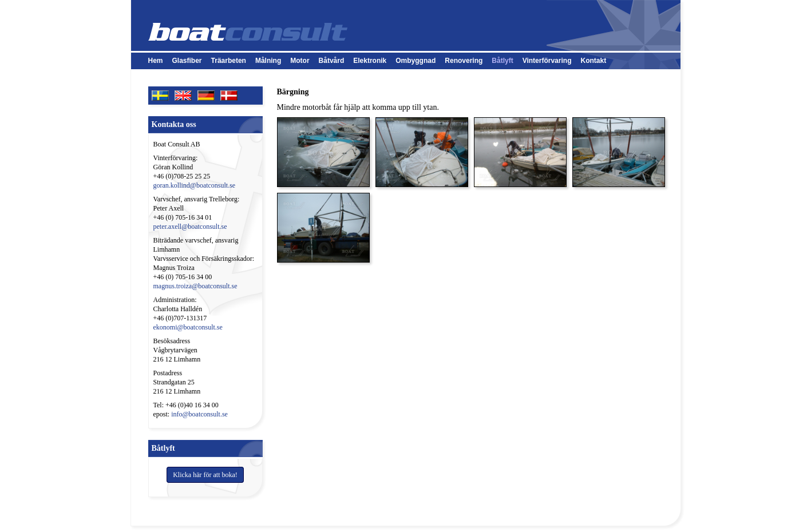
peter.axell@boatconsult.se (190, 227)
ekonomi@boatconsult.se (188, 327)
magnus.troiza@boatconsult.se (195, 286)
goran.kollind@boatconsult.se (195, 185)
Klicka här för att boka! (205, 475)
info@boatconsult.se (199, 414)
